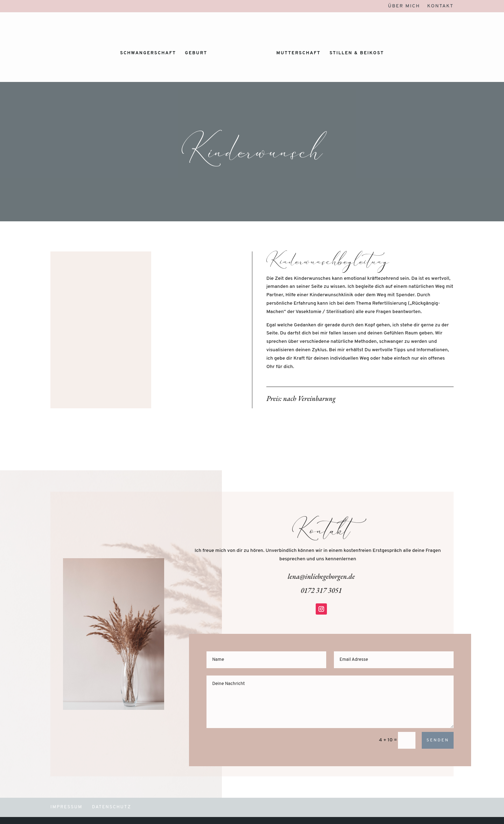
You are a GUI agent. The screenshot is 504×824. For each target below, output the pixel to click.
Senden (437, 740)
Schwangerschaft (148, 53)
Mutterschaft (298, 53)
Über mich (404, 6)
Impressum (66, 807)
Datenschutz (112, 807)
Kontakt (440, 6)
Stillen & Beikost (357, 53)
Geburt (196, 53)
